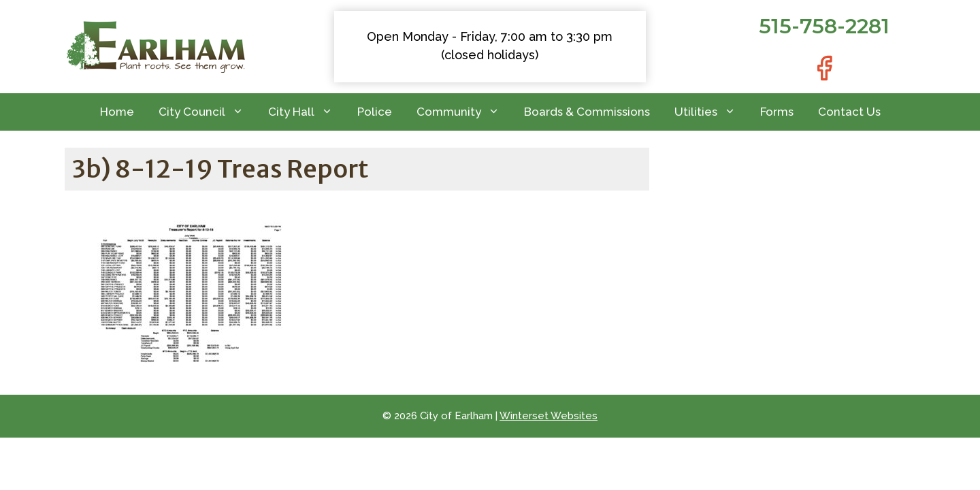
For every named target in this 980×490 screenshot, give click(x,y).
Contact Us (849, 112)
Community (464, 112)
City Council (207, 112)
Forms (777, 112)
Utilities (711, 112)
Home (117, 112)
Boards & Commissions (587, 112)
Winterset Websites (549, 416)
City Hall (307, 112)
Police (375, 112)
